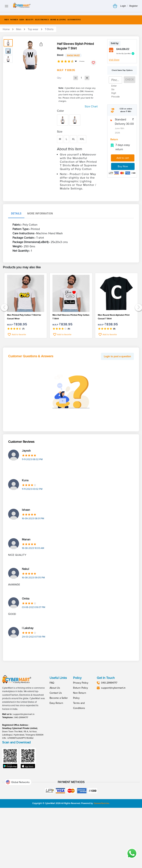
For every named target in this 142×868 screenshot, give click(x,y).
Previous (4, 359)
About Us (55, 740)
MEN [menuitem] (7, 20)
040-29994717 (21, 770)
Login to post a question (117, 409)
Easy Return (56, 755)
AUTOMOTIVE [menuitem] (74, 20)
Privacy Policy (81, 735)
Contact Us (56, 745)
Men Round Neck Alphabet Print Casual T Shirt (114, 369)
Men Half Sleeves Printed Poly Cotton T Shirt (71, 369)
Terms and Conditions (79, 758)
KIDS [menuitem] (22, 20)
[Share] (41, 44)
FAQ (52, 735)
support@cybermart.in (24, 766)
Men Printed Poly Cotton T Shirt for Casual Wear (24, 369)
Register (133, 6)
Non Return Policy (80, 747)
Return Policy (80, 740)
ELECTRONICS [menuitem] (42, 20)
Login (123, 6)
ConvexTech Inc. (102, 855)
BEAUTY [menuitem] (30, 20)
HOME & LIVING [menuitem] (58, 20)
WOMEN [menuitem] (14, 20)
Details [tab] (16, 266)
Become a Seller (59, 750)
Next (138, 359)
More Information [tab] (40, 266)
